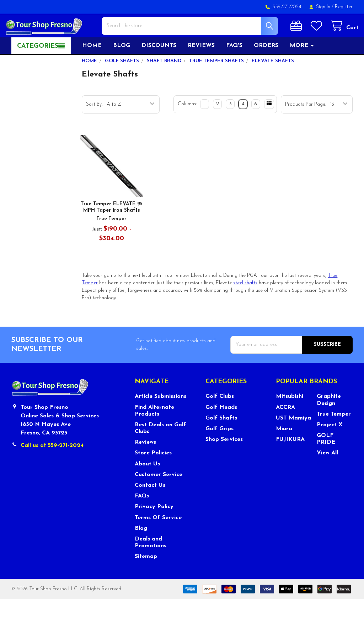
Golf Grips (220, 446)
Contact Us (150, 503)
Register (344, 7)
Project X (330, 442)
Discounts (159, 63)
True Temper (334, 432)
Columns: (187, 122)
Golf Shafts (221, 436)
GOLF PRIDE (326, 456)
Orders (266, 63)
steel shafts (245, 300)
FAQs (142, 513)
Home (92, 63)
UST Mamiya (293, 436)
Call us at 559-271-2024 (52, 463)
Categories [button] (38, 64)
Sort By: (94, 122)
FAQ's (234, 63)
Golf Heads (221, 425)
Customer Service (159, 492)
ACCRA (285, 425)
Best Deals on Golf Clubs (160, 446)
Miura (284, 446)
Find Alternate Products (154, 428)
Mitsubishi (290, 414)
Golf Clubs (220, 414)
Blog (122, 63)
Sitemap (146, 574)
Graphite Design (329, 418)
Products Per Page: (306, 122)
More (302, 63)
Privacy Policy (154, 524)
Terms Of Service (158, 535)
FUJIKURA (290, 457)
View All (327, 471)
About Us (147, 481)
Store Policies (153, 471)
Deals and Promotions (151, 560)
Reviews (201, 63)
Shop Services (224, 457)
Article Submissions (160, 414)
